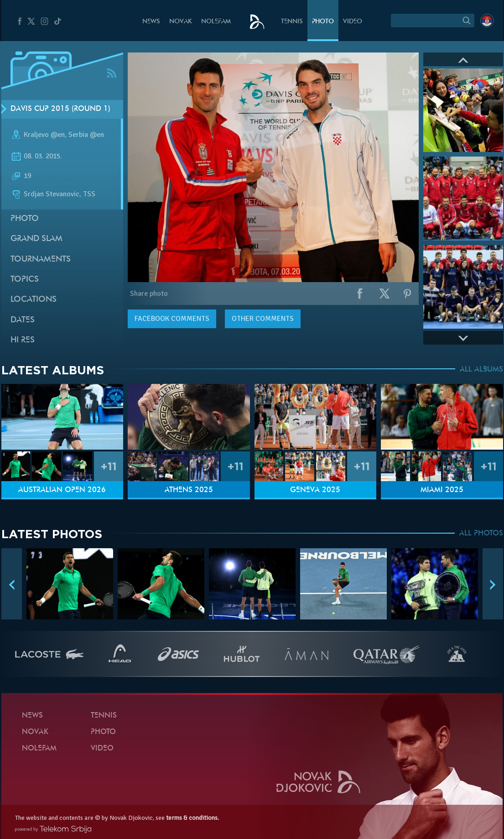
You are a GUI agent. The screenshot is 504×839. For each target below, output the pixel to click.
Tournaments (41, 260)
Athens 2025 (189, 490)
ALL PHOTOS (481, 534)
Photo (323, 22)
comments (172, 319)
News (151, 22)
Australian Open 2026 (62, 490)
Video (353, 22)
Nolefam (216, 22)
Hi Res (23, 340)
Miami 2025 (442, 490)
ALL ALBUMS (481, 370)
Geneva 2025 (315, 490)
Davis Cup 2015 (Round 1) (60, 109)
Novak (181, 22)
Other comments (263, 319)
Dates (23, 320)
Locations (34, 300)
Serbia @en (86, 135)
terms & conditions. (192, 818)
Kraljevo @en (44, 135)
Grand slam (36, 239)
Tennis (292, 22)
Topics (25, 280)
